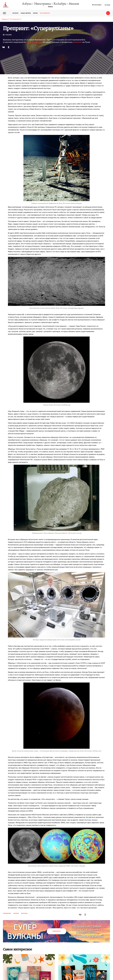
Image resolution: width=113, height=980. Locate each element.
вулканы (24, 913)
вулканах (77, 42)
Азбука (27, 4)
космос (16, 913)
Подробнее (57, 931)
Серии (35, 13)
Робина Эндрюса (34, 42)
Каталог (16, 13)
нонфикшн (7, 913)
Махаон (74, 4)
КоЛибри (60, 4)
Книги (50, 7)
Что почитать (45, 13)
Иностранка (42, 4)
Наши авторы (26, 13)
